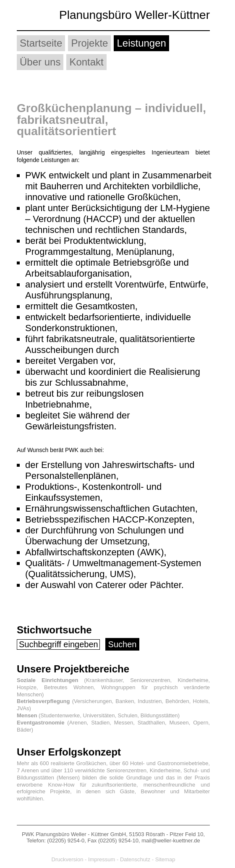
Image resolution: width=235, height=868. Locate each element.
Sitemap (165, 859)
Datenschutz (135, 859)
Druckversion (68, 859)
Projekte (89, 43)
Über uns (40, 62)
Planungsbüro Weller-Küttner (134, 15)
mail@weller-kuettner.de (171, 841)
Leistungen (141, 43)
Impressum (102, 859)
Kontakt (86, 62)
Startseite (41, 43)
